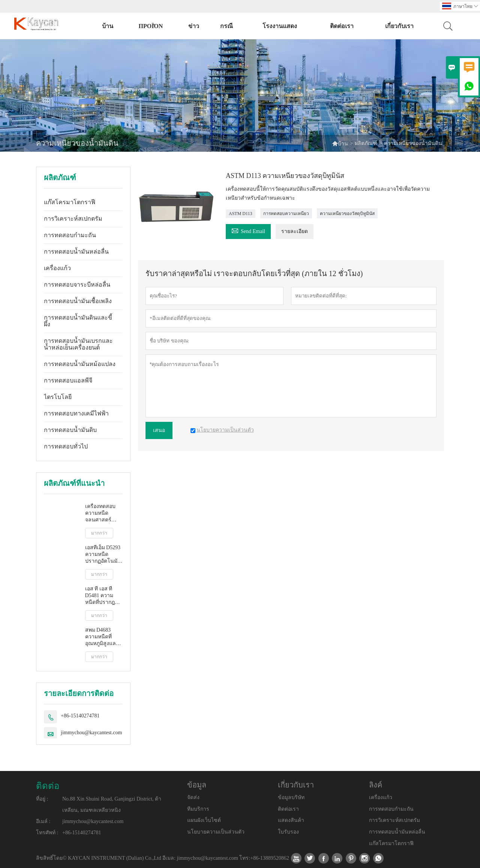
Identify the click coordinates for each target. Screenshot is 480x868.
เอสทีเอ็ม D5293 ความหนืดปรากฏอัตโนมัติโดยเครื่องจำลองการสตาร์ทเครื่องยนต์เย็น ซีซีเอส (104, 555)
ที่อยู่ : (42, 799)
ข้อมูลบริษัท (291, 797)
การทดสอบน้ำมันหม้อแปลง (80, 364)
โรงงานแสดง (280, 26)
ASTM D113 (241, 214)
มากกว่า (99, 533)
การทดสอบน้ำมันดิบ (70, 430)
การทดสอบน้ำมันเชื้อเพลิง (78, 301)
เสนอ (159, 430)
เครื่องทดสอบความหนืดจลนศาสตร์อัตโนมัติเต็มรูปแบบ (103, 513)
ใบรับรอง (288, 832)
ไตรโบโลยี (58, 397)
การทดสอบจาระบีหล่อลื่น (77, 285)
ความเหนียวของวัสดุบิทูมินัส (347, 214)
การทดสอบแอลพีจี (68, 380)
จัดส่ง (193, 797)
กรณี (226, 26)
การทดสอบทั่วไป (66, 446)
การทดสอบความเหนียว (286, 214)
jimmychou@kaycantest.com (91, 733)
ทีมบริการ (198, 809)
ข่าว (194, 26)
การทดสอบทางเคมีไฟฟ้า (76, 413)
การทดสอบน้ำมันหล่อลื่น (76, 252)
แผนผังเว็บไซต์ (204, 820)
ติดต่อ (48, 786)
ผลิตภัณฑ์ (366, 143)
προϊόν (151, 26)
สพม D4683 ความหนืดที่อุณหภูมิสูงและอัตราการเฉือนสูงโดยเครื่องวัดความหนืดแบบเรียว (103, 637)
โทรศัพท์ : (47, 833)
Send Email (248, 230)
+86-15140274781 (80, 716)
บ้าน (108, 26)
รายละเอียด (295, 231)
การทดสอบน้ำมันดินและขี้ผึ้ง (78, 321)
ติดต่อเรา (342, 26)
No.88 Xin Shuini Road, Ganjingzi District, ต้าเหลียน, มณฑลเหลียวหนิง (112, 805)
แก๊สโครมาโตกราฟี (70, 202)
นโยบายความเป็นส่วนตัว (216, 832)
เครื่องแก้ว (57, 268)
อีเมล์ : (43, 821)
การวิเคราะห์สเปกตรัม (73, 219)
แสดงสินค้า (291, 820)
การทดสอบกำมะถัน (70, 235)
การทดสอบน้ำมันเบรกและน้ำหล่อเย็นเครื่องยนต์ (78, 344)
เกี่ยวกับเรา (399, 26)
